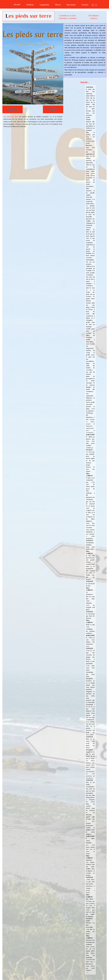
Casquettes (44, 5)
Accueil (17, 4)
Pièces (58, 5)
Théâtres (30, 5)
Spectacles (71, 5)
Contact (85, 5)
